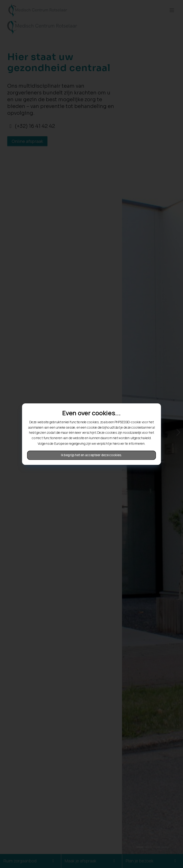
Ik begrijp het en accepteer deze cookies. (92, 455)
